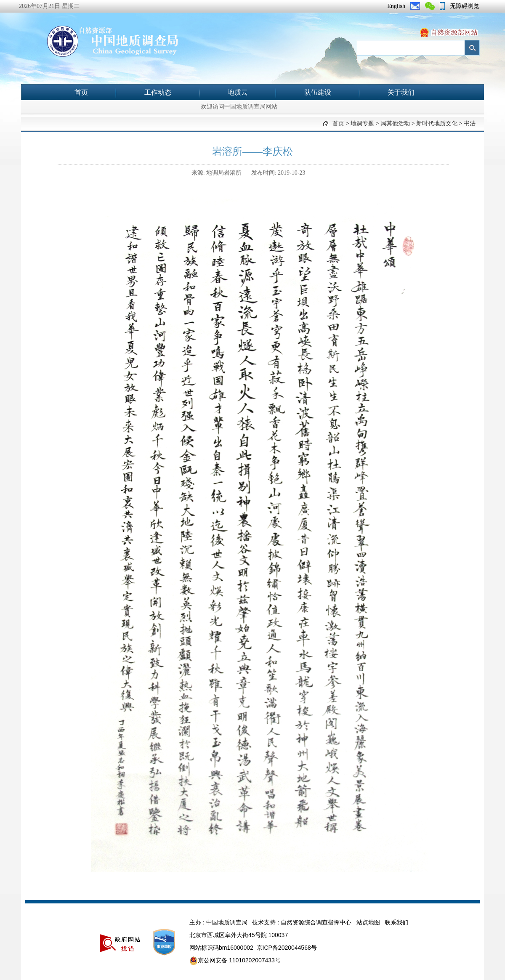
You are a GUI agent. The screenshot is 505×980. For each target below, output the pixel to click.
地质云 (238, 92)
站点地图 (368, 922)
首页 (81, 92)
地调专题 (362, 123)
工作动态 (158, 92)
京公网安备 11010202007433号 (235, 961)
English (396, 6)
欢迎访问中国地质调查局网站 (239, 107)
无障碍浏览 (465, 6)
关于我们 (401, 92)
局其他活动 (395, 123)
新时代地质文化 (437, 123)
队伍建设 (318, 92)
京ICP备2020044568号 (287, 948)
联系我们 (396, 922)
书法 (470, 123)
